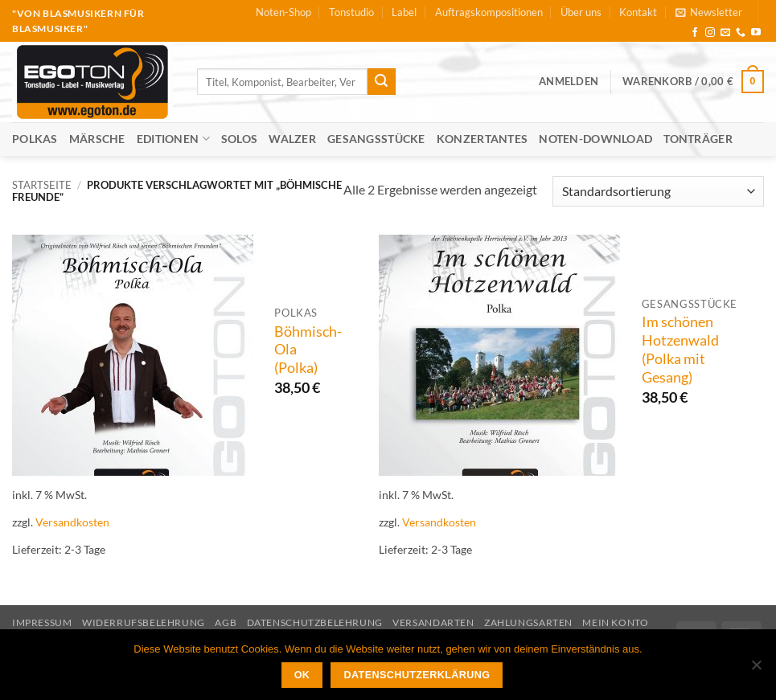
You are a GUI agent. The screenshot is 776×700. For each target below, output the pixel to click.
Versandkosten (72, 522)
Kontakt (638, 12)
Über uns (581, 12)
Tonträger (698, 139)
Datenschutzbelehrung (315, 622)
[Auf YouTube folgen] (756, 33)
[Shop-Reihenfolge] (658, 192)
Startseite (42, 185)
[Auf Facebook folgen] (695, 33)
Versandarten (433, 622)
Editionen (173, 139)
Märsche (97, 139)
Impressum (42, 622)
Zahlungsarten (528, 622)
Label (404, 12)
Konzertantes (482, 139)
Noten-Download (595, 139)
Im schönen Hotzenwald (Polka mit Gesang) (680, 350)
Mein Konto (615, 622)
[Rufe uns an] (741, 33)
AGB (226, 622)
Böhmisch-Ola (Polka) (308, 350)
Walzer (292, 139)
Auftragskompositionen (489, 12)
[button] (709, 12)
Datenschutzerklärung (417, 675)
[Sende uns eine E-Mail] (725, 33)
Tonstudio (351, 12)
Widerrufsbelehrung (144, 622)
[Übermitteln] (381, 82)
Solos (239, 139)
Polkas (35, 139)
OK (302, 675)
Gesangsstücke (376, 139)
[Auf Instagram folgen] (710, 33)
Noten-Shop (283, 12)
